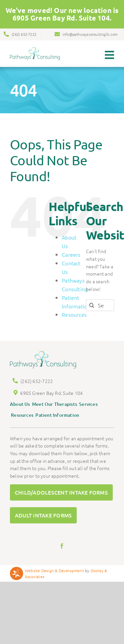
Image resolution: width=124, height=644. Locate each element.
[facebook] (62, 543)
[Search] (92, 302)
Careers (71, 251)
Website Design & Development (54, 567)
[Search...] (100, 302)
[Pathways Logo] (35, 46)
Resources (74, 311)
